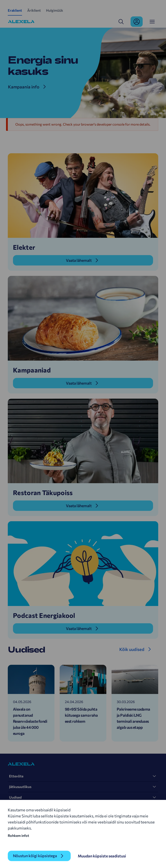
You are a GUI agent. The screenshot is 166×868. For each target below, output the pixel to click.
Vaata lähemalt (79, 260)
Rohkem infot (18, 835)
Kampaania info (24, 87)
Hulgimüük (55, 10)
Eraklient (15, 10)
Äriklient (34, 10)
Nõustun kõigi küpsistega (35, 856)
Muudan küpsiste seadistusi (102, 856)
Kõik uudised (132, 649)
